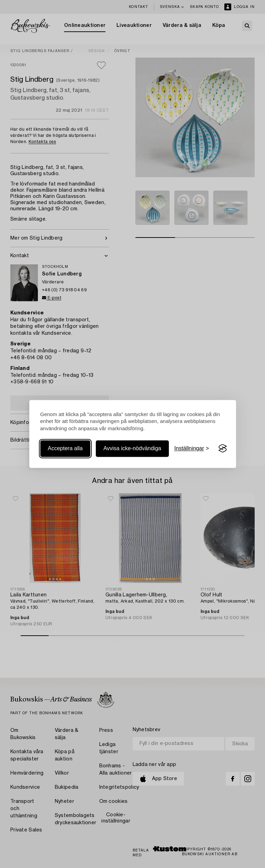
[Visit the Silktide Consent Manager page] (223, 448)
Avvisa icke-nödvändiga (132, 448)
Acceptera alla (65, 448)
